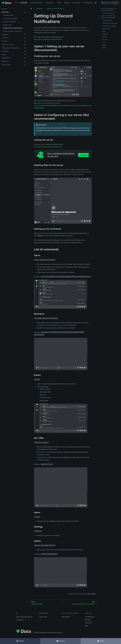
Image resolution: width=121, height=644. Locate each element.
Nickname (105, 34)
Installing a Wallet (8, 15)
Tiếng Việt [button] (88, 3)
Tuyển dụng (49, 3)
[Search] (110, 3)
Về (16, 3)
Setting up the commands (109, 26)
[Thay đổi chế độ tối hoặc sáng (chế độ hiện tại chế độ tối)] (96, 3)
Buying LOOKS (7, 25)
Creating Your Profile (9, 22)
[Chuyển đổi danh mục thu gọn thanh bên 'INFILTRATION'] (25, 58)
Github (88, 623)
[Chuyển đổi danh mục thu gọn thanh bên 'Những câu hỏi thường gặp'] (25, 48)
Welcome (5, 9)
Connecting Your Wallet (10, 19)
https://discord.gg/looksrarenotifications (48, 39)
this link (81, 174)
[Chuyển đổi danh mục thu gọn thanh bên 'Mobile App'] (25, 51)
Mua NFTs (5, 38)
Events (104, 37)
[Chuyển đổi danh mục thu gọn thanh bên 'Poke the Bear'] (25, 65)
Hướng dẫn (24, 3)
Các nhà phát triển (36, 3)
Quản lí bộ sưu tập (8, 45)
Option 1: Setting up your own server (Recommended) (109, 9)
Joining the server (107, 21)
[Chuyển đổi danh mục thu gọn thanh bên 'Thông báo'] (25, 34)
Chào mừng (43, 617)
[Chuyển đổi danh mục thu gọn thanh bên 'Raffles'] (25, 55)
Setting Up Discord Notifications (13, 28)
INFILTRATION (6, 58)
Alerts (104, 31)
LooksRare (89, 617)
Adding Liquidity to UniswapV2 (12, 31)
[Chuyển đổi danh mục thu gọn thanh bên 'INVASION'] (25, 61)
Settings (104, 45)
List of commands (106, 29)
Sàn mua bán (77, 3)
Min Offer (105, 39)
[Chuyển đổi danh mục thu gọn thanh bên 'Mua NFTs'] (25, 38)
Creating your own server (109, 13)
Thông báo (5, 34)
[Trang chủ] (31, 9)
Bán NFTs (5, 41)
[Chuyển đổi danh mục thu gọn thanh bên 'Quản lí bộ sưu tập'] (25, 45)
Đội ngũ (67, 3)
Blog (59, 3)
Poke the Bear (6, 65)
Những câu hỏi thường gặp (10, 48)
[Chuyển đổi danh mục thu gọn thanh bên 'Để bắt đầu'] (25, 12)
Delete (104, 48)
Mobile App (5, 51)
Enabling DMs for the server (110, 23)
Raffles (4, 55)
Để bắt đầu (5, 12)
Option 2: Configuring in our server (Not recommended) (108, 17)
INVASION (5, 61)
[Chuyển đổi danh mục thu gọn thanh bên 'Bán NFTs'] (25, 41)
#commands (49, 233)
